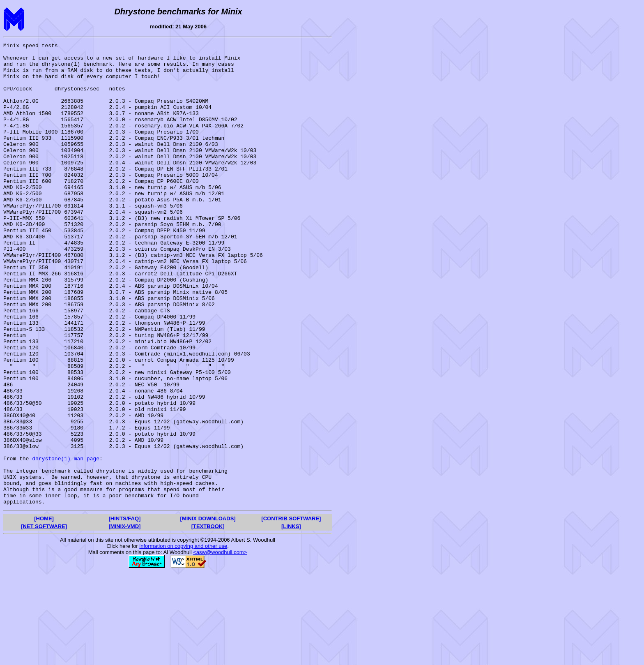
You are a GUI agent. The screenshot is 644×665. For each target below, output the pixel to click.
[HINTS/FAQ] (124, 611)
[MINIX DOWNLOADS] (208, 611)
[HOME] (44, 611)
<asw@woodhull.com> (220, 645)
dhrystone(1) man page (66, 542)
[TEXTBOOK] (208, 619)
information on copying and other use (183, 638)
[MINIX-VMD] (124, 619)
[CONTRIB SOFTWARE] (291, 611)
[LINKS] (291, 619)
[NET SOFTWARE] (44, 619)
